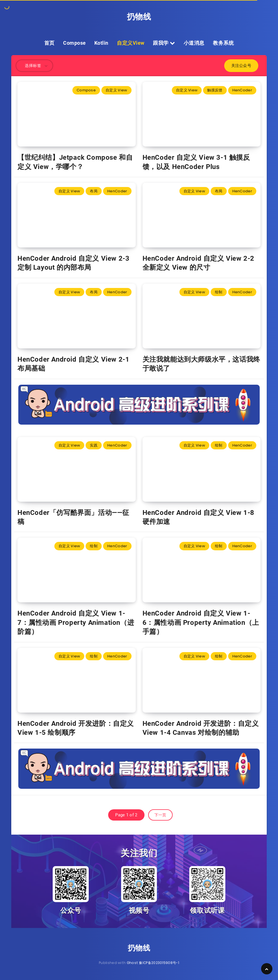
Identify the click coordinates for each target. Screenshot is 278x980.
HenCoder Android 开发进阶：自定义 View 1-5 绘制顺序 (76, 728)
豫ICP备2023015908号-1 (159, 963)
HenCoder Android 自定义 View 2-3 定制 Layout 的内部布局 (73, 263)
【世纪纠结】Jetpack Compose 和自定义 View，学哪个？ (75, 162)
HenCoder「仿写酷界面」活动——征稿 (73, 517)
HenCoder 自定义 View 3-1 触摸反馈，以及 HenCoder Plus (196, 162)
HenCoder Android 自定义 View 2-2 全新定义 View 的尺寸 (198, 263)
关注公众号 (241, 66)
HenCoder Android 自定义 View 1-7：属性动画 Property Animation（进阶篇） (76, 622)
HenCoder (242, 90)
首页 (49, 43)
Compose (74, 43)
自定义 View (116, 90)
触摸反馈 (215, 90)
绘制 (219, 292)
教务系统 (223, 43)
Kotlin (101, 43)
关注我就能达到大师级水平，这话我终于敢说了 (201, 364)
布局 (94, 191)
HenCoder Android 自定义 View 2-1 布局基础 (73, 364)
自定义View (131, 43)
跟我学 (164, 43)
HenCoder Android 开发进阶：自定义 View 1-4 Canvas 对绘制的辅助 (201, 728)
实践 (94, 445)
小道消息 (194, 43)
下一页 (160, 815)
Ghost (133, 963)
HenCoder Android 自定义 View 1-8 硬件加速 (198, 517)
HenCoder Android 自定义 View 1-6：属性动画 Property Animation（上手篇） (201, 622)
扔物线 (139, 17)
